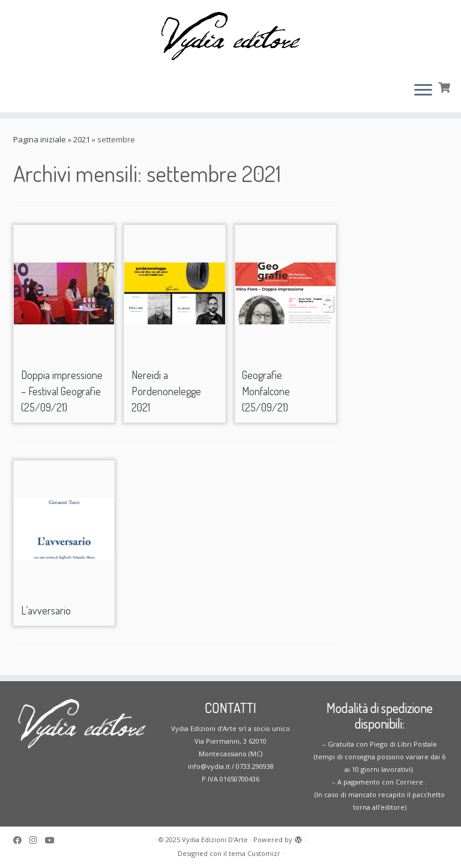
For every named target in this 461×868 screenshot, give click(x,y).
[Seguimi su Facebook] (21, 840)
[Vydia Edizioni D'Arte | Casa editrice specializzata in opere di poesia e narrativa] (230, 36)
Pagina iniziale (40, 139)
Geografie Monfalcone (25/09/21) (266, 391)
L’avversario (46, 610)
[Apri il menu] (423, 91)
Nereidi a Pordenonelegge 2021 (166, 391)
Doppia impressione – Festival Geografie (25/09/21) (62, 391)
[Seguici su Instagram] (37, 840)
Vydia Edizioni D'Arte (215, 839)
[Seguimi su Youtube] (54, 840)
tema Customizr (255, 853)
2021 (82, 139)
